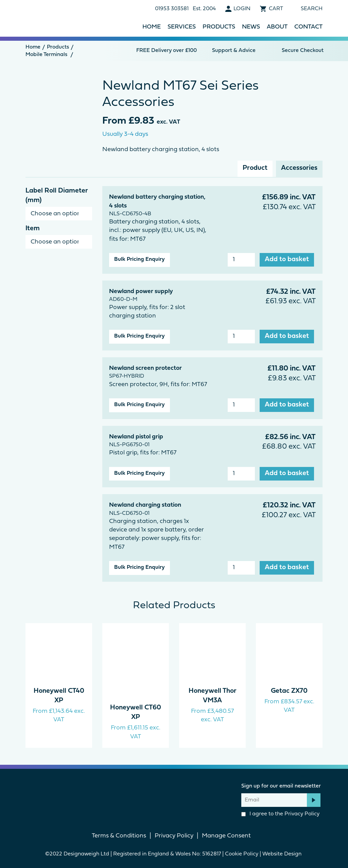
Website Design (283, 854)
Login (242, 9)
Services (182, 27)
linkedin (186, 793)
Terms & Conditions (119, 836)
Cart (276, 9)
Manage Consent (226, 836)
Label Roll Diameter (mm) (57, 196)
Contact (308, 27)
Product (255, 168)
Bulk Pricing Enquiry (140, 259)
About (277, 27)
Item (33, 229)
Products (219, 27)
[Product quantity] (241, 260)
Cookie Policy (242, 854)
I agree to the (280, 814)
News (251, 27)
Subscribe (314, 800)
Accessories (299, 168)
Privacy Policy (302, 814)
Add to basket (287, 259)
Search (312, 9)
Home (152, 27)
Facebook (162, 793)
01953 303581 (172, 9)
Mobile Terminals (46, 55)
